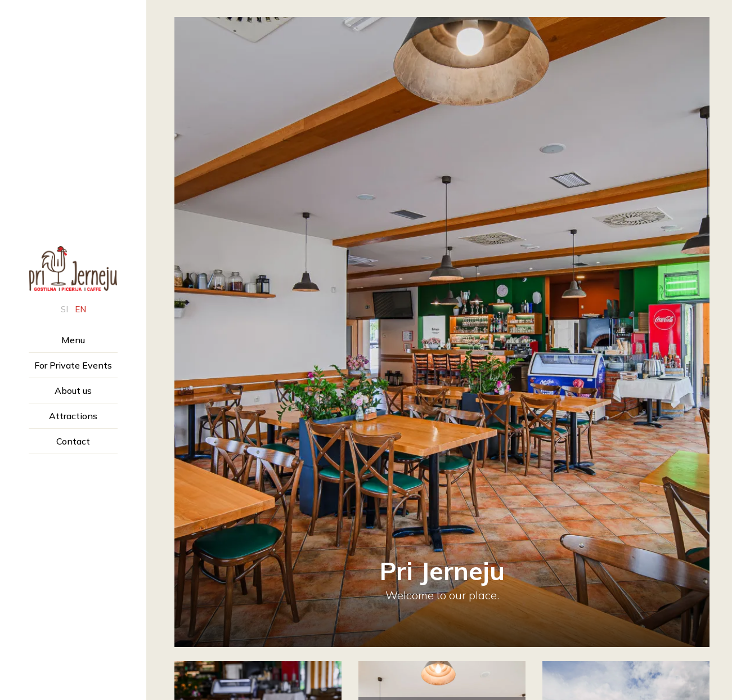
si (64, 309)
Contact (73, 441)
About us (73, 391)
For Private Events (73, 365)
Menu (73, 340)
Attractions (73, 416)
